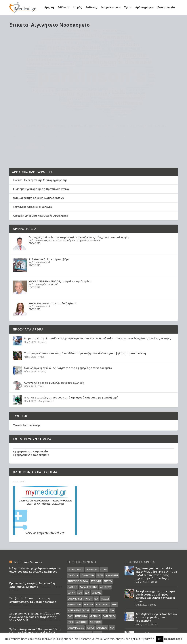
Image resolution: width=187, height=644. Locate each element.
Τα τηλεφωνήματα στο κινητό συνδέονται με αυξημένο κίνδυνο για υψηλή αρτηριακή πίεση (85, 317)
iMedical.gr (24, 98)
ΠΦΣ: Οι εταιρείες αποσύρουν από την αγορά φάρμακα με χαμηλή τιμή (71, 361)
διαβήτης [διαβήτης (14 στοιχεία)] (82, 586)
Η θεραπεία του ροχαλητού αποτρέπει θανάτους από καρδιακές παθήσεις (35, 534)
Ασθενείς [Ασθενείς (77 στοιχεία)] (96, 545)
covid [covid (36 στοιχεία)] (104, 533)
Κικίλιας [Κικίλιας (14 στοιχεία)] (105, 563)
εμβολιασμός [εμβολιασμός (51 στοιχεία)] (76, 592)
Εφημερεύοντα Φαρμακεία (30, 416)
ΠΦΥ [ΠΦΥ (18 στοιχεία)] (70, 580)
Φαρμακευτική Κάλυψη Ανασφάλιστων (38, 162)
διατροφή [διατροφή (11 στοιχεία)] (96, 586)
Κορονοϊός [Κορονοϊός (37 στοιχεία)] (75, 568)
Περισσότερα (173, 639)
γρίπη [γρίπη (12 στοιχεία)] (71, 586)
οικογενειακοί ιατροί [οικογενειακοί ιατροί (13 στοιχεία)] (80, 598)
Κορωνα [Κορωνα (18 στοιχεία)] (89, 568)
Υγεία (128, 7)
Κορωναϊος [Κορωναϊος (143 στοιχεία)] (103, 568)
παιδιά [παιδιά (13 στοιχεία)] (98, 598)
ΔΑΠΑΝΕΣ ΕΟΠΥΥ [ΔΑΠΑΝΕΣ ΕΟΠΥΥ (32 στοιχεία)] (88, 551)
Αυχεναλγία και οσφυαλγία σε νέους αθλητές (54, 347)
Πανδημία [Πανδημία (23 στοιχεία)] (81, 580)
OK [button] (160, 639)
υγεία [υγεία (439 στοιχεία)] (94, 603)
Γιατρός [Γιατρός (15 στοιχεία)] (72, 551)
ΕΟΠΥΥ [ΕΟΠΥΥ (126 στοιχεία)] (71, 557)
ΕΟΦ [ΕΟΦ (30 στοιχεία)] (80, 557)
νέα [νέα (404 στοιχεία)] (112, 592)
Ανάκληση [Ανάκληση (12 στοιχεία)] (112, 539)
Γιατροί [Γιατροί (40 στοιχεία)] (108, 545)
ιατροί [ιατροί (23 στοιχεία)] (90, 592)
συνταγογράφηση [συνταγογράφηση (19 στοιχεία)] (78, 603)
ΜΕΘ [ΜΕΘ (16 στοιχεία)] (115, 568)
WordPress (84, 631)
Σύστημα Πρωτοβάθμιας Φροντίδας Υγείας (41, 153)
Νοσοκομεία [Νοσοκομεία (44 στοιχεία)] (99, 574)
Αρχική (49, 7)
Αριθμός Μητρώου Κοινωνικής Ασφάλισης (41, 180)
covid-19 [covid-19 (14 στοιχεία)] (73, 539)
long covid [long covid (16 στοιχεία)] (87, 539)
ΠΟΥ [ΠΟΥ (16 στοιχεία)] (112, 574)
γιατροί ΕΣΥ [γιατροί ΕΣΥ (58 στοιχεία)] (109, 580)
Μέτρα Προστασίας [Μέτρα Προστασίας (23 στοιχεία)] (79, 574)
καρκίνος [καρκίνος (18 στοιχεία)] (102, 592)
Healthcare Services (27, 526)
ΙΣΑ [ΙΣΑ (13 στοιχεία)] (96, 563)
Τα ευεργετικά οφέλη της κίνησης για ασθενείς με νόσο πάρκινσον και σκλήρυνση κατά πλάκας (48, 88)
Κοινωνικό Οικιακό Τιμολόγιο (32, 171)
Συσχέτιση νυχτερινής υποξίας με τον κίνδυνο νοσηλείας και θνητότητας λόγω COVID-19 (35, 581)
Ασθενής (91, 7)
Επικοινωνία (166, 7)
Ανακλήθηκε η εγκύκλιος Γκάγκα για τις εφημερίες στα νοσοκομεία (68, 332)
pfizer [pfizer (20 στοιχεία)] (100, 539)
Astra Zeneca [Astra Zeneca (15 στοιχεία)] (76, 533)
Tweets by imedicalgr (27, 389)
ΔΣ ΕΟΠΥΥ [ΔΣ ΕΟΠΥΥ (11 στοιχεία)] (105, 551)
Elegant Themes (41, 631)
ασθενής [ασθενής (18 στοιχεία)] (95, 580)
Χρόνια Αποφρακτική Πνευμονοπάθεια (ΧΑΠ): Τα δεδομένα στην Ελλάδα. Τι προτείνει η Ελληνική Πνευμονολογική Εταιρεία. (35, 598)
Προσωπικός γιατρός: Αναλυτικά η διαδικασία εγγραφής (32, 549)
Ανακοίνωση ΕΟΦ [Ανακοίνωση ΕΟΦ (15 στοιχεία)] (78, 545)
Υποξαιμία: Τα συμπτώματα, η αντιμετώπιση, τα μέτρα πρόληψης (33, 564)
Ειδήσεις (63, 7)
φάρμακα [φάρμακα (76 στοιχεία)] (73, 609)
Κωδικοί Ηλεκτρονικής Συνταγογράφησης (40, 144)
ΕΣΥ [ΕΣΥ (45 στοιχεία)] (87, 557)
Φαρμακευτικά (111, 7)
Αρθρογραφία (145, 7)
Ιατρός (77, 7)
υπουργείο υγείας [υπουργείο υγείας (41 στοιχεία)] (109, 603)
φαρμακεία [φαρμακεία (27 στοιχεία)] (87, 609)
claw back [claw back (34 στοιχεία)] (92, 533)
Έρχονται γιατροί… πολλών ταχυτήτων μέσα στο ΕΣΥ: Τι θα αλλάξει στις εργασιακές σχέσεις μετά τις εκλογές (97, 302)
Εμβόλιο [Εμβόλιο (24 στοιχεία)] (97, 557)
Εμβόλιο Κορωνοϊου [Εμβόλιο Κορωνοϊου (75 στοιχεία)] (80, 563)
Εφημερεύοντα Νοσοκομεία (31, 419)
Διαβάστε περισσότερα (30, 117)
